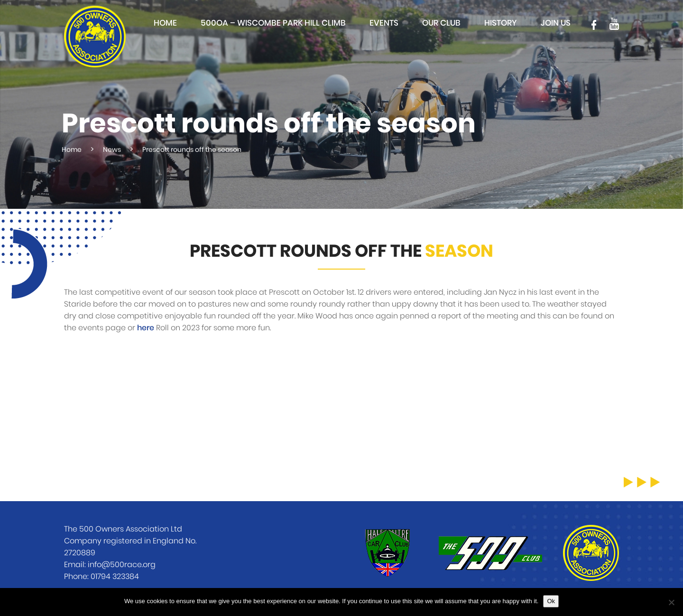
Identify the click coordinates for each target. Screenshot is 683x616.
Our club (441, 23)
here (146, 328)
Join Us (556, 23)
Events (384, 23)
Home (165, 23)
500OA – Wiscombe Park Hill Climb (273, 23)
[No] (671, 602)
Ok (551, 601)
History (501, 23)
